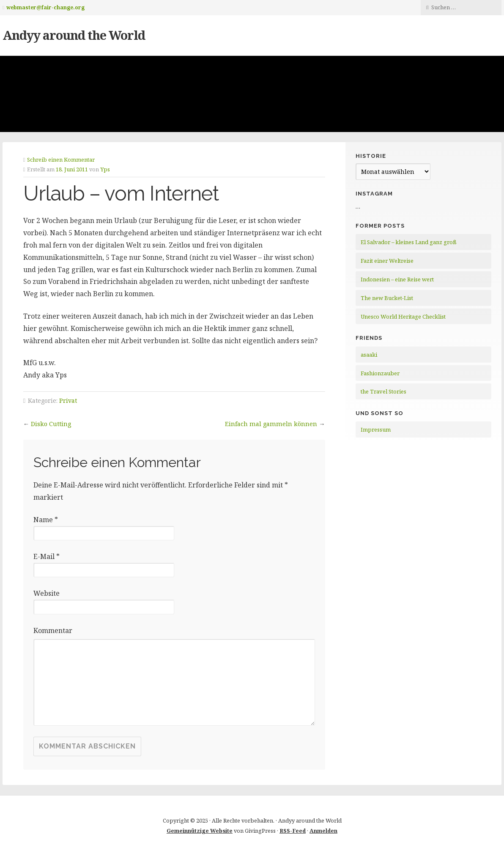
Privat (68, 400)
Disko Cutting (51, 424)
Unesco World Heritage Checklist (403, 317)
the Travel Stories (383, 391)
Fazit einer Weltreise (387, 261)
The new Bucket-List (387, 298)
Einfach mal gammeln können (271, 424)
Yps (105, 169)
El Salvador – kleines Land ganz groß (409, 242)
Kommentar (53, 630)
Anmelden (323, 831)
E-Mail (47, 556)
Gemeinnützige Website (200, 831)
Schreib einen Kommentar (61, 160)
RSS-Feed (293, 831)
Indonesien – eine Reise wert (397, 279)
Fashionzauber (380, 373)
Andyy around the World (74, 35)
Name (46, 520)
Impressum (376, 429)
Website (47, 593)
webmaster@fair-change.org (45, 7)
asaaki (369, 355)
